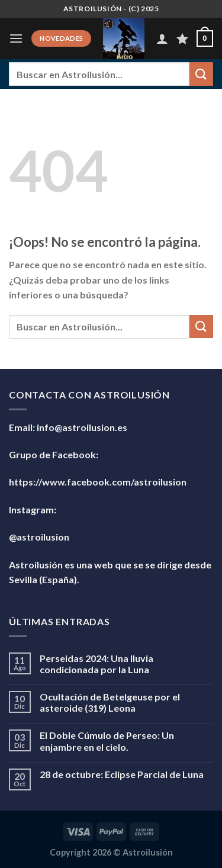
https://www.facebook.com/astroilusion (98, 482)
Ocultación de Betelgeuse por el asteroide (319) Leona (110, 702)
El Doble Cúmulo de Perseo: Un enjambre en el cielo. (107, 741)
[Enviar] (201, 74)
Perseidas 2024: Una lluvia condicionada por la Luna (96, 664)
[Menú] (16, 38)
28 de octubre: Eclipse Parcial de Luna (122, 774)
